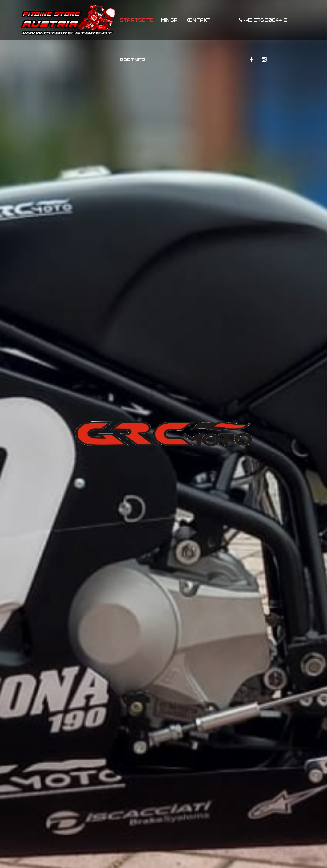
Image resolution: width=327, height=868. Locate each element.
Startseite (136, 20)
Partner (132, 60)
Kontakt (198, 20)
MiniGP (169, 20)
